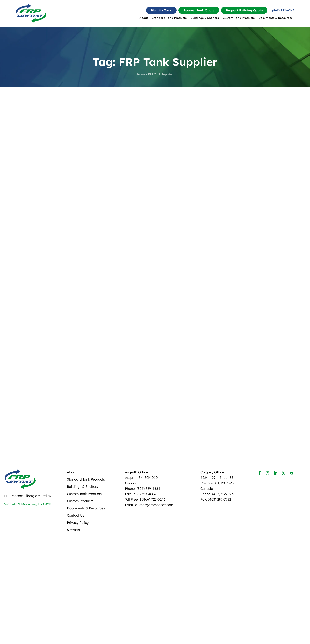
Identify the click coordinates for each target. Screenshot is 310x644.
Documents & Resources (275, 18)
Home (141, 74)
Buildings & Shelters (205, 18)
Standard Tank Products (169, 18)
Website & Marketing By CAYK (28, 600)
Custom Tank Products (239, 18)
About (144, 18)
